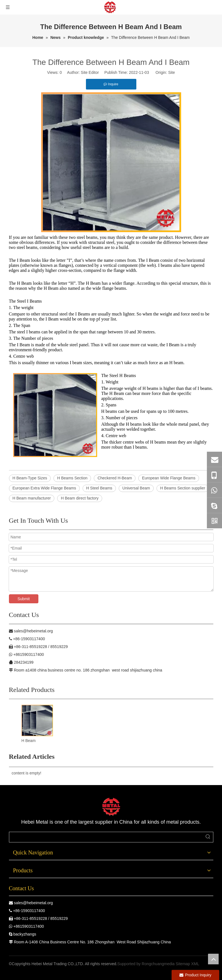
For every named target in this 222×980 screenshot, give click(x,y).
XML (195, 964)
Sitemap (183, 964)
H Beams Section (72, 478)
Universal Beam (136, 488)
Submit (24, 599)
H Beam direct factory (80, 498)
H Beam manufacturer (32, 498)
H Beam (29, 741)
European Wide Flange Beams (169, 478)
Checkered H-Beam (115, 478)
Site (172, 72)
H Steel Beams (99, 488)
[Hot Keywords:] (208, 837)
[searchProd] (106, 837)
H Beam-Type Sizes (30, 478)
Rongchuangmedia (158, 964)
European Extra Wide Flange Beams (44, 488)
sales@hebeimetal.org (33, 903)
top (213, 959)
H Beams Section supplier (183, 488)
